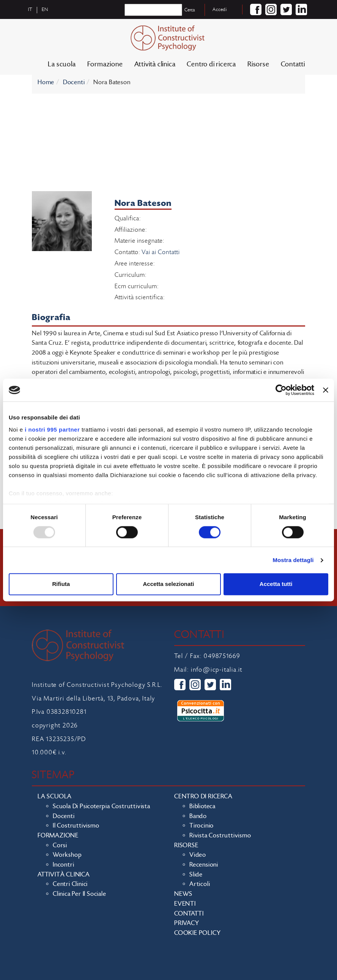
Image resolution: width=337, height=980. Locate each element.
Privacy (187, 923)
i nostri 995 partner (52, 430)
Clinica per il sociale (80, 894)
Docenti (74, 82)
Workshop (67, 855)
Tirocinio (202, 826)
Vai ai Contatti (161, 252)
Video (198, 855)
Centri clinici (70, 884)
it (30, 9)
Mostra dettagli (293, 560)
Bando (198, 816)
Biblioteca (202, 806)
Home (46, 82)
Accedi (220, 9)
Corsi (60, 845)
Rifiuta (61, 584)
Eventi (185, 904)
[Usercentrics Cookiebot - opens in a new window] (281, 390)
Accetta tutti (276, 584)
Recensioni (204, 865)
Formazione (105, 64)
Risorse (258, 64)
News (183, 894)
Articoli (200, 884)
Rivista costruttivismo (220, 836)
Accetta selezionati (168, 584)
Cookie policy (197, 933)
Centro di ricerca (211, 64)
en (45, 9)
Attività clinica (155, 64)
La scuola (62, 64)
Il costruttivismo (76, 826)
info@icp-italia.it (217, 670)
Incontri (63, 865)
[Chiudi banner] (326, 390)
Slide (196, 875)
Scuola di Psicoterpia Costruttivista (102, 806)
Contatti (293, 64)
